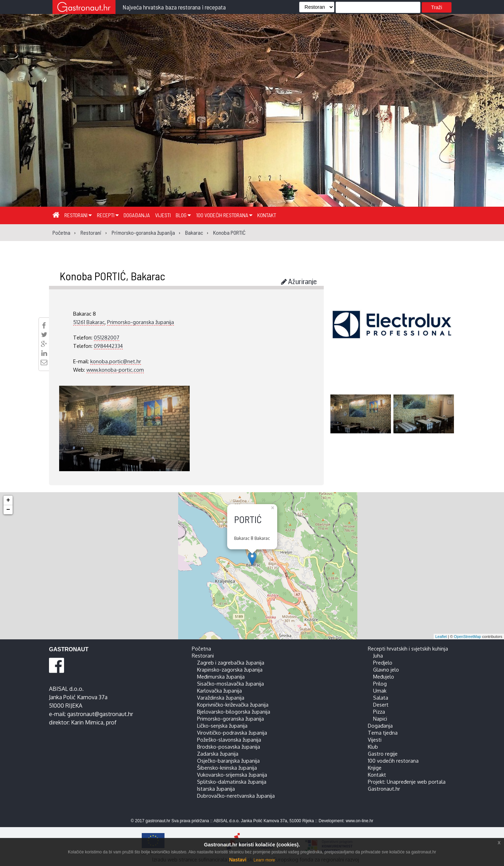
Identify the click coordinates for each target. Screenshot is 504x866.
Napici (380, 719)
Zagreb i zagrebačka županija (231, 662)
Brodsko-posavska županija (229, 747)
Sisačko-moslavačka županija (230, 683)
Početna (201, 648)
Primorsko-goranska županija (141, 322)
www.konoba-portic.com (115, 370)
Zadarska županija (218, 754)
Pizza (379, 712)
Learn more (264, 860)
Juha (378, 655)
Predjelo (383, 662)
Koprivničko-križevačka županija (233, 705)
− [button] (8, 510)
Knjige (375, 768)
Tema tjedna (383, 733)
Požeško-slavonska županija (229, 740)
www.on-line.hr (360, 821)
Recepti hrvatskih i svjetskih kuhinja (408, 648)
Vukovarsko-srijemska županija (232, 775)
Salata (381, 697)
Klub (373, 747)
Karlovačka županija (219, 690)
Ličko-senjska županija (222, 726)
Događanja (137, 215)
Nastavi (238, 860)
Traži (437, 7)
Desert (381, 705)
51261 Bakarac (89, 322)
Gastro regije (383, 754)
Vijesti (163, 215)
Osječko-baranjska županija (228, 761)
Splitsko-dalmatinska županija (232, 782)
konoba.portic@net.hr (116, 361)
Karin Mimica (87, 722)
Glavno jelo (386, 669)
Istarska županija (216, 789)
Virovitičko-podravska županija (232, 733)
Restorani (78, 215)
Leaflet (441, 637)
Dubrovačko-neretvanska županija (236, 796)
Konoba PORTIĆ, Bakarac (112, 276)
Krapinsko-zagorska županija (230, 669)
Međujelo (384, 676)
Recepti (108, 215)
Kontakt (267, 215)
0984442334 (108, 346)
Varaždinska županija (221, 697)
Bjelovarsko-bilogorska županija (234, 712)
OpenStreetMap (468, 637)
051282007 (107, 337)
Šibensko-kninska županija (227, 768)
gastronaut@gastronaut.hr (100, 714)
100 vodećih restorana (224, 215)
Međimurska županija (221, 676)
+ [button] (8, 500)
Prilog (380, 683)
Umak (380, 690)
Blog (183, 215)
